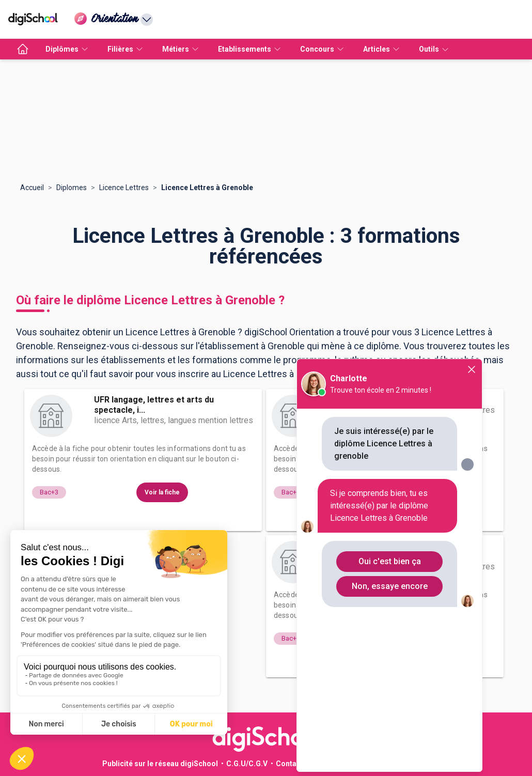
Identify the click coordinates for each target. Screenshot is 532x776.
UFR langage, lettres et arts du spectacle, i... (154, 405)
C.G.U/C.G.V (247, 764)
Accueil (32, 188)
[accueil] (23, 49)
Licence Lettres (124, 188)
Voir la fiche (162, 492)
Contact (290, 764)
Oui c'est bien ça (390, 561)
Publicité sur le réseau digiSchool (160, 764)
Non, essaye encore (390, 586)
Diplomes (72, 188)
